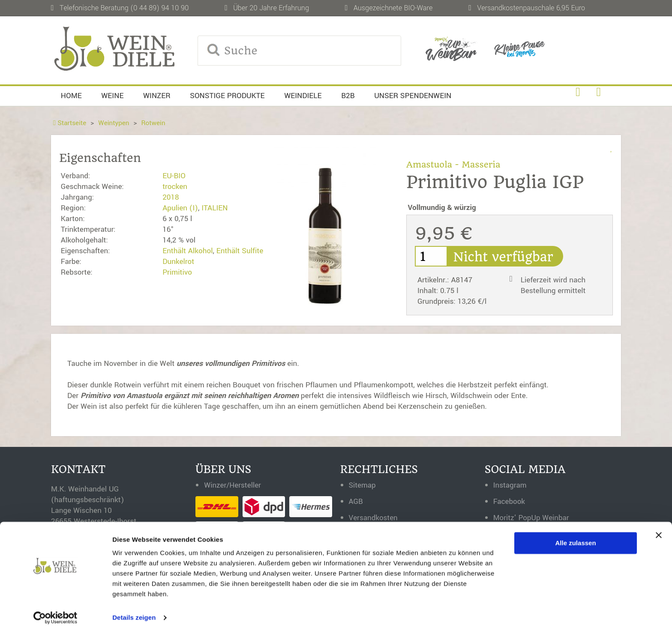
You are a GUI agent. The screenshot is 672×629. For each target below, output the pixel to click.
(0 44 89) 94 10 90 (159, 8)
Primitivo (177, 272)
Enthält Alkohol (187, 251)
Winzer (157, 96)
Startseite (70, 123)
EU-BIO (174, 176)
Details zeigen (134, 612)
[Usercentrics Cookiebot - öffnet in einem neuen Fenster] (55, 612)
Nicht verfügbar (505, 257)
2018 (171, 197)
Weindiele (303, 96)
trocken (175, 187)
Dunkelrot (178, 262)
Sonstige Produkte (227, 96)
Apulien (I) (180, 208)
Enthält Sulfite (240, 251)
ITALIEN (214, 208)
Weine (112, 96)
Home (71, 96)
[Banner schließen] (659, 530)
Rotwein (154, 123)
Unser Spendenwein (413, 96)
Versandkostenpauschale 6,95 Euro (531, 8)
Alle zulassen (576, 538)
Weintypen (114, 123)
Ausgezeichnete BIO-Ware (393, 8)
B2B (348, 96)
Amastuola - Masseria (454, 165)
